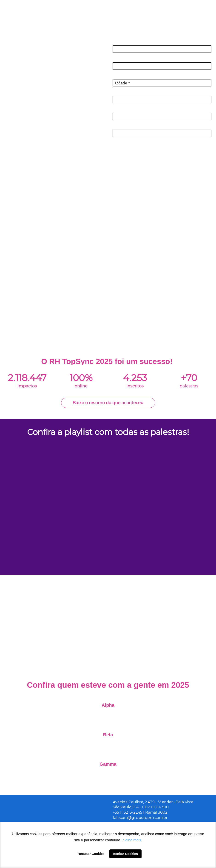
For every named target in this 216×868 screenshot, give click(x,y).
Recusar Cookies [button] (91, 854)
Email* (118, 58)
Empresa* (122, 92)
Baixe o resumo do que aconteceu (108, 403)
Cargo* (119, 109)
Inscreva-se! (162, 148)
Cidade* (120, 75)
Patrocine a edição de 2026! (108, 662)
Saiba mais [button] (132, 840)
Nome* (119, 42)
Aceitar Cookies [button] (125, 854)
